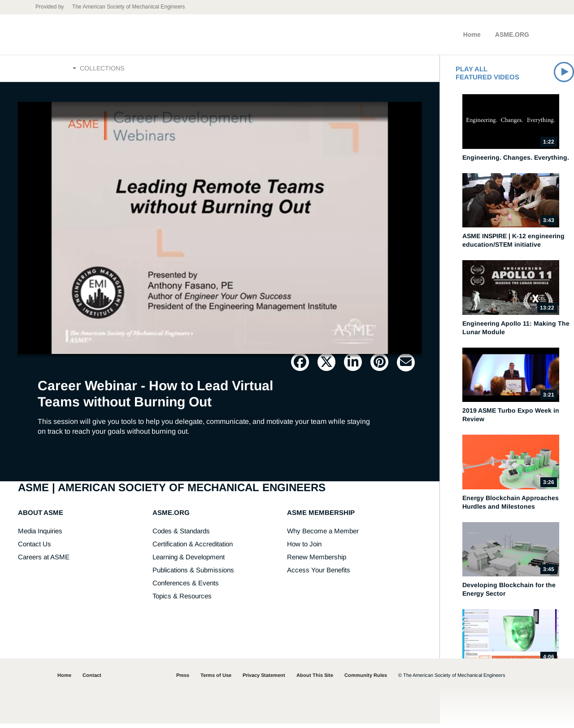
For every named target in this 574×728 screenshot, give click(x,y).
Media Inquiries (40, 535)
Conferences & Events (186, 587)
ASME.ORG (512, 35)
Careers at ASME (44, 561)
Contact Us (35, 548)
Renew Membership (317, 561)
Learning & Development (189, 561)
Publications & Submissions (193, 574)
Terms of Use (216, 680)
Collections (98, 70)
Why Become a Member (323, 535)
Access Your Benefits (319, 574)
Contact (92, 680)
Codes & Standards (181, 535)
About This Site (315, 680)
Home (472, 35)
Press (183, 680)
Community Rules (366, 680)
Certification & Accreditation (193, 548)
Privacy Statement (264, 680)
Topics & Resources (182, 600)
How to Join (304, 548)
